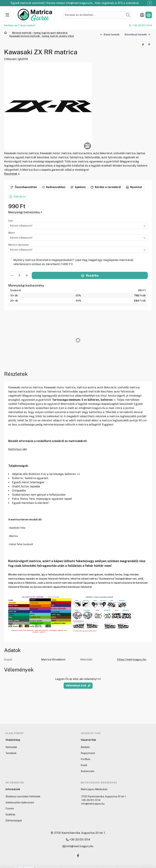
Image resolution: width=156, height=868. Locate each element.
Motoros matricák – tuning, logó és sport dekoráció (40, 33)
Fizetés (10, 809)
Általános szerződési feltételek (23, 796)
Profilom (85, 759)
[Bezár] (150, 3)
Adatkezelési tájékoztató (20, 803)
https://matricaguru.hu (132, 659)
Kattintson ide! (18, 449)
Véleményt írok (78, 685)
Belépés (85, 747)
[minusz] (12, 276)
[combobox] (98, 15)
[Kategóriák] (7, 15)
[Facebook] (78, 856)
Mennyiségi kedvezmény (25, 212)
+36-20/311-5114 (142, 25)
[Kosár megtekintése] (149, 15)
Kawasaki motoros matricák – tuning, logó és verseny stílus (42, 36)
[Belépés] (142, 15)
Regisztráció (88, 753)
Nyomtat (134, 187)
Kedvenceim (88, 771)
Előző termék (110, 34)
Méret (12, 233)
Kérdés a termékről (106, 187)
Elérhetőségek (14, 821)
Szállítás (10, 815)
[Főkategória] (5, 33)
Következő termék (137, 34)
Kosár (84, 765)
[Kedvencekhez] (54, 187)
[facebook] (143, 45)
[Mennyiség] (19, 276)
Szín (11, 221)
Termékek (11, 753)
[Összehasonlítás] (24, 187)
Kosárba (90, 275)
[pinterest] (149, 45)
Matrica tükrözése (18, 245)
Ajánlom (78, 187)
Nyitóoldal (11, 747)
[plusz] (27, 276)
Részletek (12, 174)
